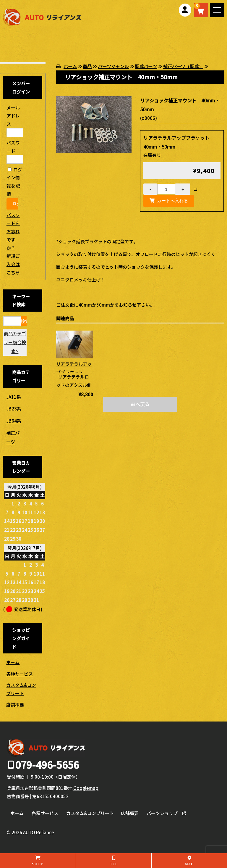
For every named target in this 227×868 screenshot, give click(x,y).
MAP (189, 861)
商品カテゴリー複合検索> (15, 342)
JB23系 (14, 409)
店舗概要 (15, 704)
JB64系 (14, 421)
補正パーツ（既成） (183, 66)
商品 (87, 66)
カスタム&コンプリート (21, 689)
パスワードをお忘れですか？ (13, 231)
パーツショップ (162, 813)
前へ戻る (140, 404)
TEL (114, 861)
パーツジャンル (113, 66)
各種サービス (20, 674)
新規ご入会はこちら (13, 264)
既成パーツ (146, 66)
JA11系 (14, 397)
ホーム (70, 66)
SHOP (38, 861)
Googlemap (86, 788)
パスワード (15, 151)
